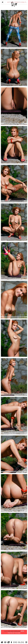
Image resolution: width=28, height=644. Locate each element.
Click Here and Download (14, 637)
